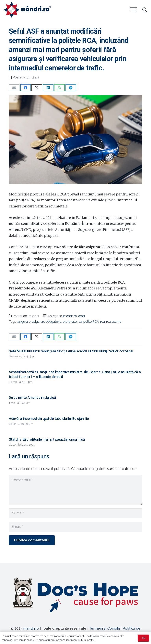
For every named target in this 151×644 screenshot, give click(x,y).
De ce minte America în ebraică (32, 398)
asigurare (24, 322)
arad (81, 316)
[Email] (75, 527)
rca (103, 322)
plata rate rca (72, 322)
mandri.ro (70, 316)
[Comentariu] (75, 490)
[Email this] (14, 88)
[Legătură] (75, 595)
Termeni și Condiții (104, 628)
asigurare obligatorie (47, 322)
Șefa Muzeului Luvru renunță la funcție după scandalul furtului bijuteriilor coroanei (71, 351)
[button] (133, 10)
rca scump (114, 322)
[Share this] (26, 88)
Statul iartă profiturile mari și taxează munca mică (47, 439)
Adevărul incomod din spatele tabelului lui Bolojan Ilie (49, 419)
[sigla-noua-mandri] (27, 10)
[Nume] (75, 513)
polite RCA (91, 322)
